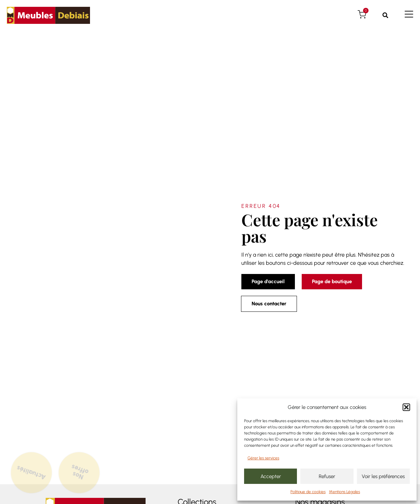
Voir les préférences (383, 476)
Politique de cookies (308, 492)
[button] (406, 407)
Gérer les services (263, 458)
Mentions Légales (344, 492)
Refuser (327, 476)
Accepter (271, 476)
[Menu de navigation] (409, 14)
